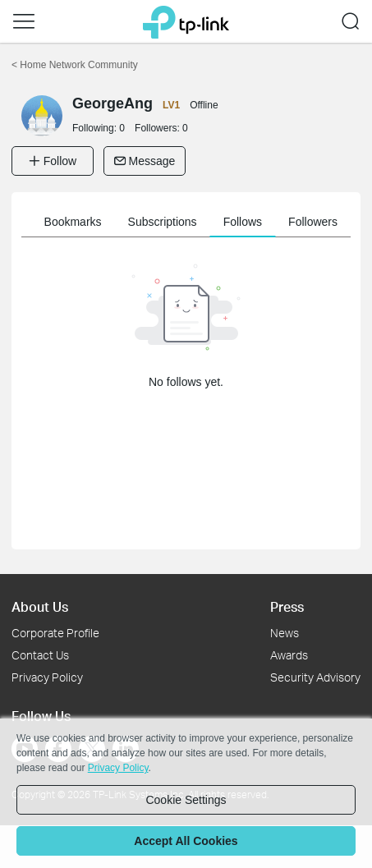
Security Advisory (315, 677)
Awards (289, 655)
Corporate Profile (55, 633)
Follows (243, 222)
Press (287, 606)
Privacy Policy (47, 677)
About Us (40, 606)
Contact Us (40, 655)
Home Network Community (75, 65)
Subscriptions (163, 222)
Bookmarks (73, 222)
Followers (313, 222)
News (285, 633)
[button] (24, 21)
